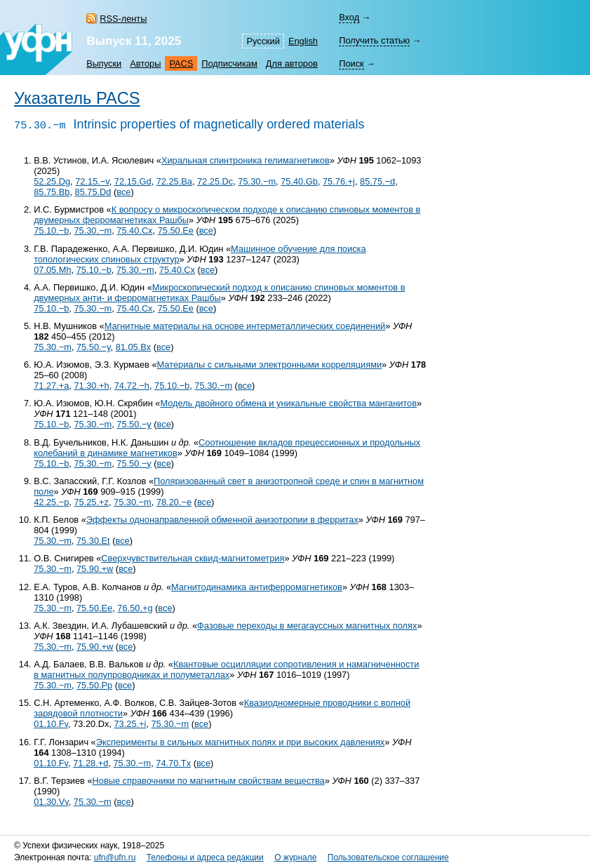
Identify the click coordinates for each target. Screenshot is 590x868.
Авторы (145, 64)
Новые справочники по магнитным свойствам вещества (209, 781)
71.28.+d (90, 763)
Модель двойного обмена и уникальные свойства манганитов (288, 403)
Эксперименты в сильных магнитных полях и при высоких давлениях (241, 742)
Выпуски (104, 64)
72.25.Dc (215, 181)
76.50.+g (135, 608)
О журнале (295, 857)
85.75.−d (377, 181)
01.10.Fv (51, 724)
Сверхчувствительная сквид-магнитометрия (193, 558)
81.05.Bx (134, 347)
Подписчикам (229, 64)
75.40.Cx (134, 231)
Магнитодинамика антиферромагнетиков (257, 587)
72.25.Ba (174, 181)
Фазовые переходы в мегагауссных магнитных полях (307, 626)
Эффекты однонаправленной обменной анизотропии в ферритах (222, 520)
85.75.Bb (52, 192)
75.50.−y (94, 347)
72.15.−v (92, 181)
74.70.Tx (173, 763)
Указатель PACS (77, 98)
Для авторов (292, 64)
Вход (349, 17)
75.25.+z (91, 502)
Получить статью (374, 40)
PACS (181, 64)
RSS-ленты (123, 19)
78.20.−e (174, 502)
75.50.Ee (176, 231)
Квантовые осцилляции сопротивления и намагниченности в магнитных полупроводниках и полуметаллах (226, 669)
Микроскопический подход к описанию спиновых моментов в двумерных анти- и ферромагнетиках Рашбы (219, 293)
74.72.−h (132, 386)
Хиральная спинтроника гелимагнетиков (246, 160)
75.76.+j (339, 181)
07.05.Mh (52, 270)
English (303, 41)
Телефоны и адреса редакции (205, 857)
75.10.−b (51, 231)
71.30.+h (91, 386)
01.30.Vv (51, 802)
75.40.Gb (299, 181)
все (123, 192)
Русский (263, 41)
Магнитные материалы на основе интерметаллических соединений (245, 326)
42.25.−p (51, 502)
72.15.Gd (133, 181)
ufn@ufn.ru (115, 857)
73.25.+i (130, 724)
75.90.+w (95, 569)
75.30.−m (257, 181)
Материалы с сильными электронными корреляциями (270, 365)
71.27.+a (51, 386)
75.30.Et (93, 541)
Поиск (351, 64)
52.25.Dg (52, 181)
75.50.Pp (94, 685)
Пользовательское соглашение (388, 857)
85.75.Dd (93, 192)
